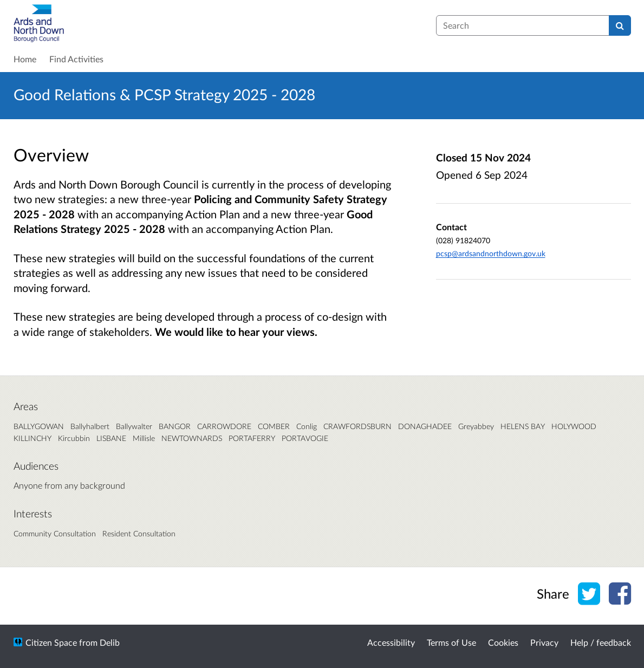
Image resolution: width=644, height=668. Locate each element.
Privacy (544, 642)
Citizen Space (51, 642)
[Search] (620, 25)
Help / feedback (601, 642)
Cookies (503, 642)
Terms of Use (451, 642)
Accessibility (391, 642)
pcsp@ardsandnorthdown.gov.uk (491, 253)
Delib (110, 642)
